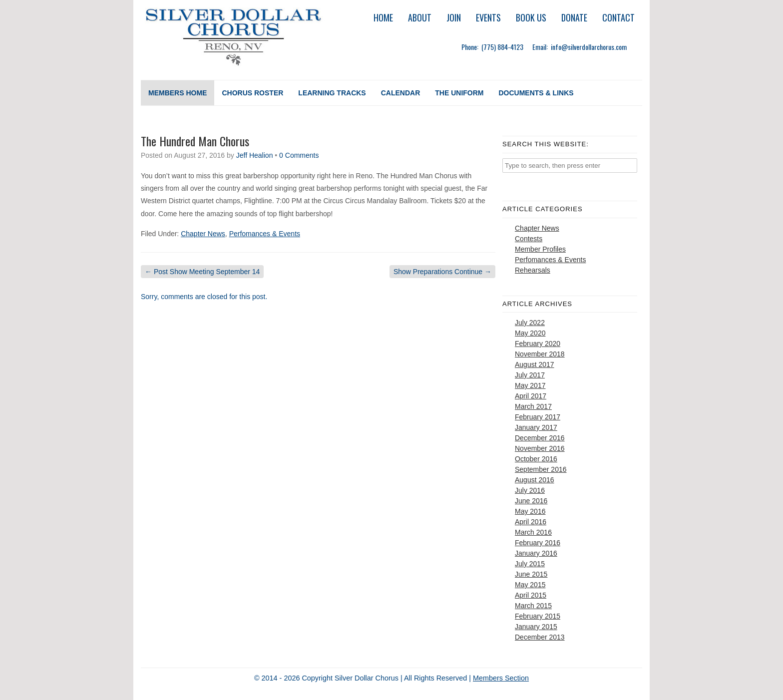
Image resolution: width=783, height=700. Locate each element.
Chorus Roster (252, 93)
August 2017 (535, 364)
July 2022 (530, 323)
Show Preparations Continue (442, 272)
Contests (529, 239)
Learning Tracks (332, 93)
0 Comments (299, 155)
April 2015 (531, 595)
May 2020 (530, 333)
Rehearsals (533, 270)
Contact (618, 17)
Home (383, 17)
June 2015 (531, 574)
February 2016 (538, 543)
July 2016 (530, 490)
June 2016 (531, 501)
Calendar (401, 93)
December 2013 (540, 637)
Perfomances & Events (265, 234)
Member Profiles (540, 249)
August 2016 (535, 480)
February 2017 (538, 417)
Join (454, 17)
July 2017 (530, 375)
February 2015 (538, 616)
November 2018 (540, 354)
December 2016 (540, 438)
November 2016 (540, 448)
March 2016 (533, 532)
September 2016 (541, 469)
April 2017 (531, 396)
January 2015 (536, 627)
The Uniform (459, 93)
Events (488, 17)
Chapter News (203, 234)
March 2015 (533, 606)
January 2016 (536, 553)
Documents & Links (536, 93)
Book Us (531, 17)
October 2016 (536, 459)
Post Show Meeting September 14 (202, 272)
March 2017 (533, 406)
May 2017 (530, 385)
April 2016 (531, 522)
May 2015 (530, 585)
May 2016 (530, 511)
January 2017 (536, 427)
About (420, 17)
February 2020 (538, 344)
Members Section (501, 678)
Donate (574, 17)
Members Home (178, 93)
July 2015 (530, 564)
